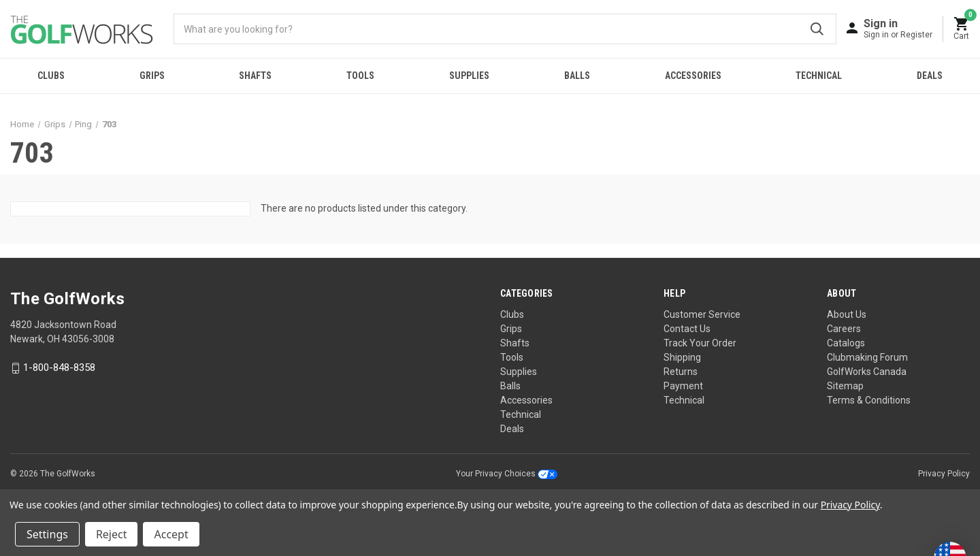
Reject (112, 534)
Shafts (255, 76)
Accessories (693, 76)
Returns (681, 372)
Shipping (682, 357)
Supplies (469, 76)
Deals (512, 429)
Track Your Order (700, 343)
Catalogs (846, 343)
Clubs (51, 76)
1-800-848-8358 (59, 368)
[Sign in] (898, 28)
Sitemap (845, 386)
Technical (819, 76)
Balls (577, 76)
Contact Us (687, 329)
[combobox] (505, 29)
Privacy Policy (944, 474)
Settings (47, 534)
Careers (844, 329)
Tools (360, 76)
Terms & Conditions (869, 400)
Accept (171, 534)
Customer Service (702, 314)
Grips (152, 76)
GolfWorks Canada (867, 372)
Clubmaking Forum (867, 357)
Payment (683, 386)
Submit (817, 29)
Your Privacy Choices (507, 474)
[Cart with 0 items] (962, 29)
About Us (847, 314)
